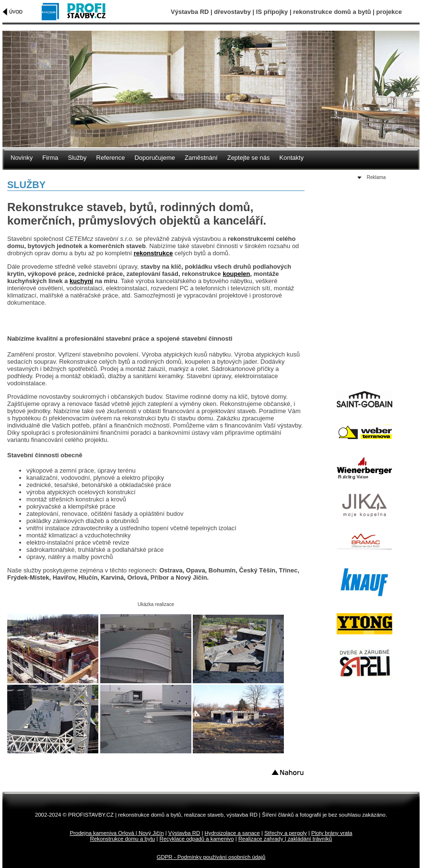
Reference (111, 158)
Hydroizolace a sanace (232, 833)
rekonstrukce (153, 253)
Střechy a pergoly (286, 833)
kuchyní (81, 281)
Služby (77, 158)
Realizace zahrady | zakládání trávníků (285, 839)
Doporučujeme (155, 158)
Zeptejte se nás (249, 158)
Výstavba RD (184, 833)
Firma (50, 158)
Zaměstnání (201, 158)
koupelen (236, 274)
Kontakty (292, 158)
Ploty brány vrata (332, 833)
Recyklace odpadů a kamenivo (196, 839)
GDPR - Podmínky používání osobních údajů (211, 857)
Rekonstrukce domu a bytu (123, 839)
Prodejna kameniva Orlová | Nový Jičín (117, 833)
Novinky (22, 158)
